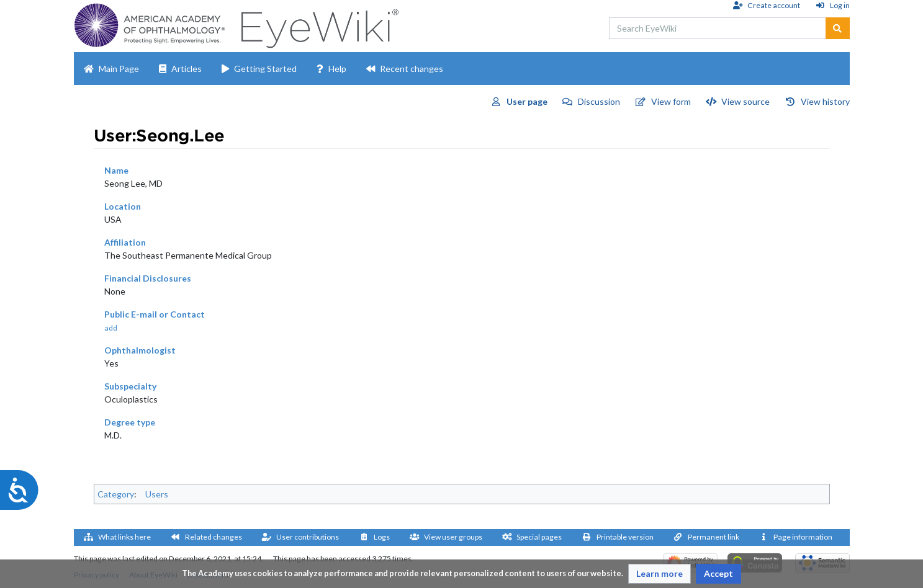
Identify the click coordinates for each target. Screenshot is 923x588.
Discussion (599, 101)
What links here (124, 537)
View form (671, 101)
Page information (803, 537)
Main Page (119, 69)
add (111, 328)
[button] (660, 574)
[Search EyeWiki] (718, 28)
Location (123, 206)
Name (116, 170)
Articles (187, 69)
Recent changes (412, 69)
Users (157, 494)
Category (116, 494)
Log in (840, 5)
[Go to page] (838, 28)
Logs (382, 537)
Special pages (539, 537)
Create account (774, 5)
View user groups (453, 537)
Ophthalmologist (140, 350)
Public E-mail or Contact (155, 314)
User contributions (308, 537)
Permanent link (714, 537)
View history (825, 101)
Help (337, 69)
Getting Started (265, 69)
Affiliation (125, 242)
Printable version (625, 537)
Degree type (130, 422)
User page (527, 101)
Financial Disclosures (148, 278)
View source (745, 101)
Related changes (214, 537)
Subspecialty (130, 386)
